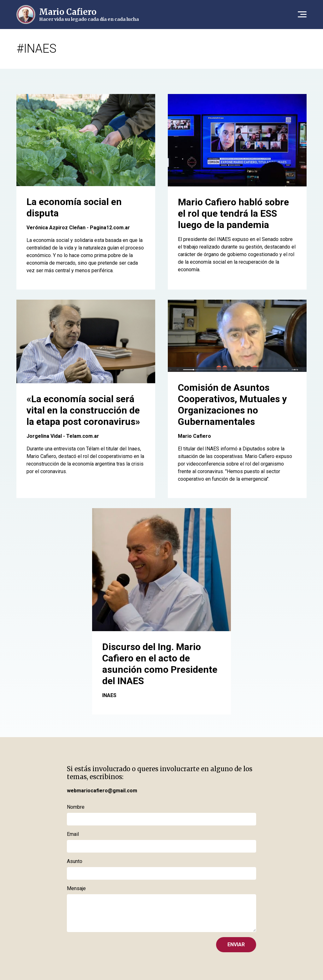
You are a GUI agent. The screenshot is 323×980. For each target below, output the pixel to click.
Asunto (75, 861)
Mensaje (76, 888)
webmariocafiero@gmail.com (102, 791)
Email (73, 834)
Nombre (76, 807)
